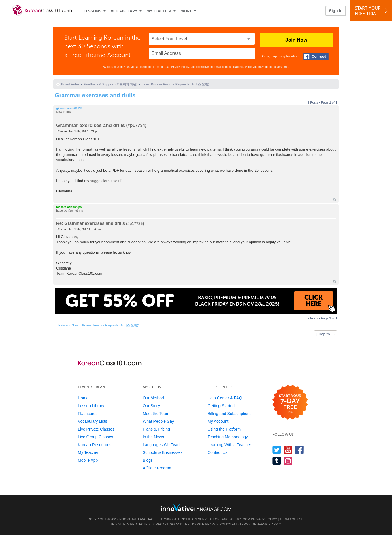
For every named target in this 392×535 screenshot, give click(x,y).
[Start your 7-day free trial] (290, 402)
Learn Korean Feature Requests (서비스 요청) (175, 84)
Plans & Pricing (156, 429)
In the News (153, 437)
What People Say (158, 421)
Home (83, 398)
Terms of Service (255, 524)
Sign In (336, 11)
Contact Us (217, 452)
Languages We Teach (162, 445)
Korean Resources (95, 445)
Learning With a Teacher (229, 445)
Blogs (148, 460)
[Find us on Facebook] (299, 450)
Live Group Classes (95, 437)
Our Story (151, 406)
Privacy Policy (180, 67)
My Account (218, 421)
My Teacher (159, 11)
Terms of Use (161, 67)
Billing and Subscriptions (230, 414)
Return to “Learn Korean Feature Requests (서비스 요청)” (99, 325)
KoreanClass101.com (231, 519)
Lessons (93, 11)
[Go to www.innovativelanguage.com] (196, 507)
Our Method (153, 398)
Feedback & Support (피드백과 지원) (110, 84)
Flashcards (88, 414)
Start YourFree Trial (372, 11)
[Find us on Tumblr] (277, 461)
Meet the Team (156, 414)
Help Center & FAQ (225, 398)
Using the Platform (224, 429)
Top (334, 200)
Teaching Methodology (228, 437)
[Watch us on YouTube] (288, 450)
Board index (70, 84)
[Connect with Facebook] (316, 56)
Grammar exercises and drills (95, 95)
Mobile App (88, 460)
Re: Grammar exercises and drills (91, 223)
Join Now (296, 40)
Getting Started (221, 406)
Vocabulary (124, 11)
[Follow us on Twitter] (277, 450)
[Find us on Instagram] (288, 461)
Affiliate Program (158, 468)
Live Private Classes (96, 429)
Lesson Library (91, 406)
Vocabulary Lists (93, 421)
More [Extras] (186, 11)
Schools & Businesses (163, 452)
